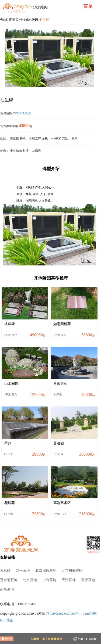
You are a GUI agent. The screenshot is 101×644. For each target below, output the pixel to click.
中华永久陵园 (29, 20)
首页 (16, 20)
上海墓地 (49, 580)
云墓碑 (5, 571)
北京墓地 (30, 580)
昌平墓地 (23, 571)
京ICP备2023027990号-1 (64, 614)
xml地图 (90, 614)
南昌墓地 (7, 589)
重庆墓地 (88, 580)
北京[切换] (39, 7)
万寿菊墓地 (9, 580)
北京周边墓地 (46, 571)
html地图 (7, 620)
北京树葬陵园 (72, 571)
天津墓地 (69, 580)
